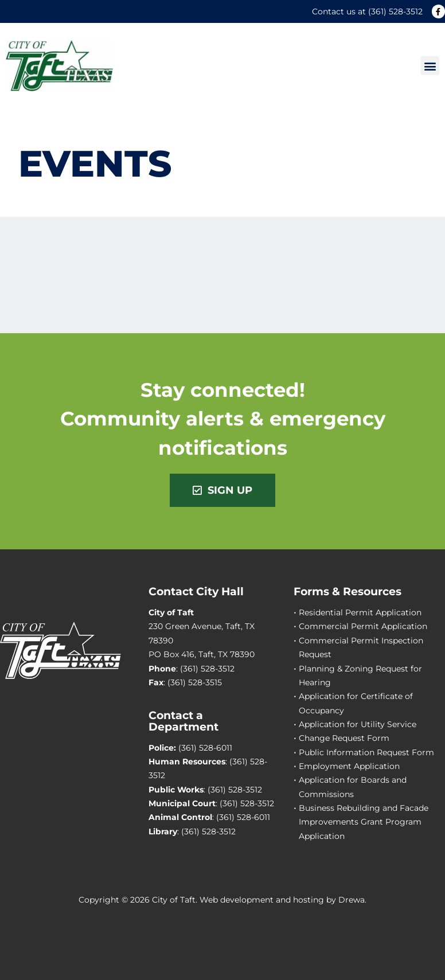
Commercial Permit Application (363, 626)
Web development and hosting (262, 900)
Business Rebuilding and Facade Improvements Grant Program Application (364, 822)
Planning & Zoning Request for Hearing (360, 676)
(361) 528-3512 (395, 11)
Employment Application (349, 766)
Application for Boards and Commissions (353, 787)
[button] (430, 66)
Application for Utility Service (358, 724)
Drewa (352, 900)
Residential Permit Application (360, 612)
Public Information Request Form (366, 752)
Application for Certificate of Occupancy (356, 703)
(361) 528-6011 (205, 748)
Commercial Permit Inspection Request (361, 647)
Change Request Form (344, 738)
